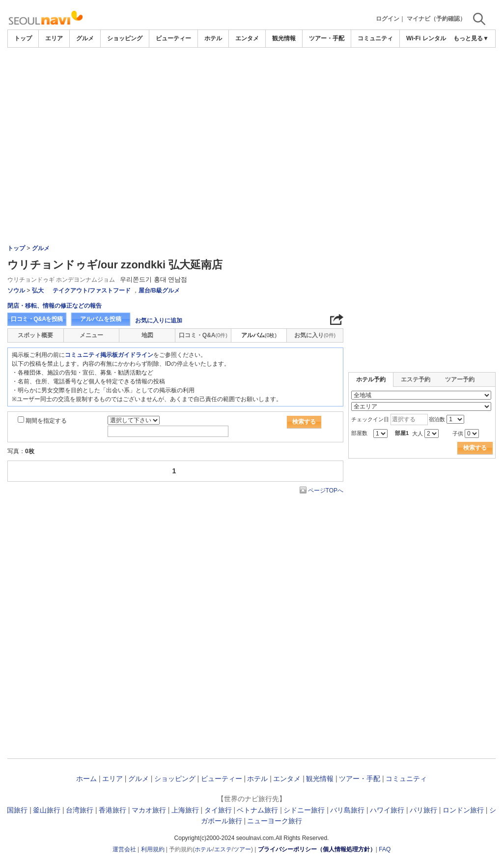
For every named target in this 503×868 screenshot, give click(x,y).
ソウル (16, 290)
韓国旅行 (14, 810)
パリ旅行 (423, 810)
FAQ (385, 849)
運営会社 (124, 849)
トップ (23, 38)
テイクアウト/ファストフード (92, 290)
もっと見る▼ (471, 38)
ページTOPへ (326, 491)
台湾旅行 (80, 810)
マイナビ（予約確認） (436, 19)
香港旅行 (112, 810)
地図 (147, 335)
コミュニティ (375, 38)
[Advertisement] (251, 121)
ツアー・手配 (327, 38)
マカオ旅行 (149, 810)
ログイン (388, 19)
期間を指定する (46, 421)
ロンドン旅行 (463, 810)
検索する (304, 422)
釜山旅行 (47, 810)
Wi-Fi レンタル (426, 38)
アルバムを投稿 (101, 319)
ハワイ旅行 (387, 810)
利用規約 (153, 849)
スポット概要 (35, 335)
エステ (223, 849)
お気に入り (315, 335)
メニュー (91, 335)
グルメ (85, 38)
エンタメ (247, 38)
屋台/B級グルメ (159, 290)
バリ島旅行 (347, 810)
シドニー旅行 (304, 810)
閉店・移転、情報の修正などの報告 (55, 306)
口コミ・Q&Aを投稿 (37, 319)
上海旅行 (185, 810)
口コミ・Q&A (203, 335)
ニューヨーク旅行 (275, 821)
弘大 (38, 290)
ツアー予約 (460, 379)
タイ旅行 (218, 810)
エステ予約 (416, 379)
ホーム (86, 779)
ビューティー (173, 38)
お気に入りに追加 (159, 320)
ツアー (242, 849)
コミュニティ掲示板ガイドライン (109, 355)
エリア (54, 38)
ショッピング (125, 38)
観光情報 (284, 38)
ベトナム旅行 (257, 810)
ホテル (213, 38)
